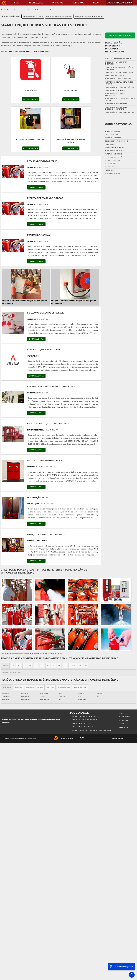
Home (121, 665)
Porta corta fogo (112, 173)
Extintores (28, 51)
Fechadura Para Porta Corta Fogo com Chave (91, 680)
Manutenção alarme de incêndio (33, 16)
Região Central (7, 639)
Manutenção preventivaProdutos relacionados (115, 47)
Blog (96, 3)
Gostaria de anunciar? (119, 3)
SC (42, 618)
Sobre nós (78, 3)
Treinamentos (111, 164)
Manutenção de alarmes (115, 90)
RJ (13, 618)
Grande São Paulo (64, 639)
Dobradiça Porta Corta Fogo (84, 671)
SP (30, 618)
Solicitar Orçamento (120, 35)
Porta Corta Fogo (16, 51)
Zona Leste (51, 639)
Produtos (58, 3)
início (16, 3)
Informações (36, 3)
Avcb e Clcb (110, 170)
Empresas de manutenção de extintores (117, 63)
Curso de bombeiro (113, 138)
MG (19, 618)
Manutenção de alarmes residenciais (115, 95)
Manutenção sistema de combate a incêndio (89, 16)
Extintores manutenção (115, 76)
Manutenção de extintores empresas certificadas (116, 108)
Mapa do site (124, 677)
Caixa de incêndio (112, 135)
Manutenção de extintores (116, 104)
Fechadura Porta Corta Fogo (84, 668)
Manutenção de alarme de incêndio (119, 87)
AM (80, 618)
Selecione (5, 618)
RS (48, 618)
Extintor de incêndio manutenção (119, 72)
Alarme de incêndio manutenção (118, 59)
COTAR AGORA (13, 100)
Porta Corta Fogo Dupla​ (82, 677)
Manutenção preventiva (115, 151)
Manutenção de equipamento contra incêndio (120, 100)
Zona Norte (19, 639)
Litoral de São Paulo (80, 639)
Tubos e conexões (113, 167)
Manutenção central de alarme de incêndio (119, 83)
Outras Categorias (118, 124)
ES (25, 618)
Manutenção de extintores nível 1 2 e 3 (120, 113)
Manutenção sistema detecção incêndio (59, 16)
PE (53, 618)
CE (65, 618)
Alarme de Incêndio (41, 51)
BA (59, 618)
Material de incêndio (114, 154)
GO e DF (73, 618)
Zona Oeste (30, 639)
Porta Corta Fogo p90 (81, 674)
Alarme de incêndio (113, 131)
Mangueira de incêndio (114, 148)
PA (86, 618)
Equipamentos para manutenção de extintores (119, 68)
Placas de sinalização (114, 157)
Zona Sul (40, 639)
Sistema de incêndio (113, 160)
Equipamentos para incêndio (117, 141)
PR (36, 618)
